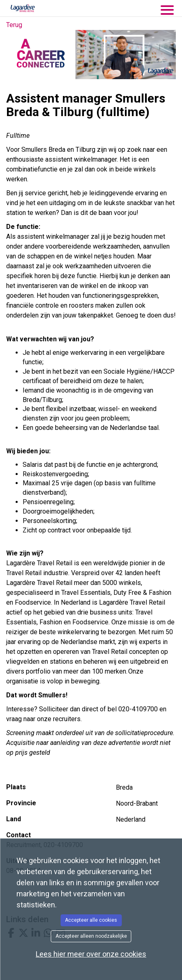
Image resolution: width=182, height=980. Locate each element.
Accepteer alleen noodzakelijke (91, 936)
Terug (14, 25)
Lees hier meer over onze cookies (91, 954)
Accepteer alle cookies (91, 920)
